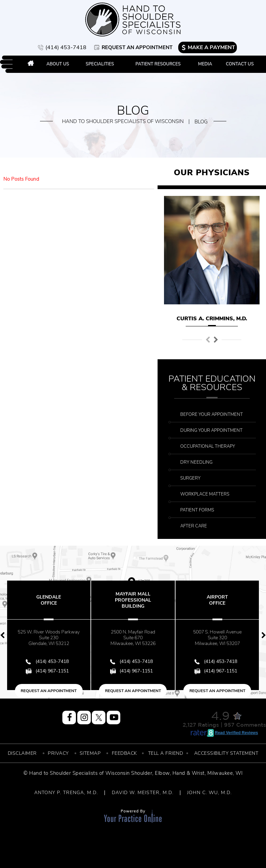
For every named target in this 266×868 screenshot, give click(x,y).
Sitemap (90, 753)
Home (31, 64)
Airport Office (217, 600)
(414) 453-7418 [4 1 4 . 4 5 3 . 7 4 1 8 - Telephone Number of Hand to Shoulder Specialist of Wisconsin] (66, 47)
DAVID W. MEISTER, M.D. (143, 793)
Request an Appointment (137, 47)
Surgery (190, 478)
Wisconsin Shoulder (129, 773)
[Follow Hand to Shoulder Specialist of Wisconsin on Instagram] (84, 718)
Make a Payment (211, 47)
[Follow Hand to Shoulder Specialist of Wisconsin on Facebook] (69, 718)
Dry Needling (196, 462)
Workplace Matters (205, 494)
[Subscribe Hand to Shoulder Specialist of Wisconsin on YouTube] (114, 718)
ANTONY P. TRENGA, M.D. (66, 793)
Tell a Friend (166, 753)
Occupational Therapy (208, 446)
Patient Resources (158, 64)
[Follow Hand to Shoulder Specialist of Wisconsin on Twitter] (99, 718)
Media (205, 64)
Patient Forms (197, 510)
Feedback (125, 753)
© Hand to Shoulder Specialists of (64, 773)
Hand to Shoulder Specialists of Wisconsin (123, 121)
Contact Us (240, 64)
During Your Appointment (211, 430)
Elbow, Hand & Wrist (180, 773)
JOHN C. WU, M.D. (209, 793)
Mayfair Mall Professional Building (133, 600)
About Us (58, 64)
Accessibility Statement (226, 753)
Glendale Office (49, 600)
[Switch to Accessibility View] (10, 853)
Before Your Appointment (212, 415)
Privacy (58, 753)
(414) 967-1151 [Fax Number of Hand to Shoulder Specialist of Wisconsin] (52, 671)
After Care (194, 526)
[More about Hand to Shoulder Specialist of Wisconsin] (133, 20)
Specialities (100, 64)
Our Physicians (212, 173)
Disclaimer (22, 753)
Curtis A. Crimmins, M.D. (212, 319)
